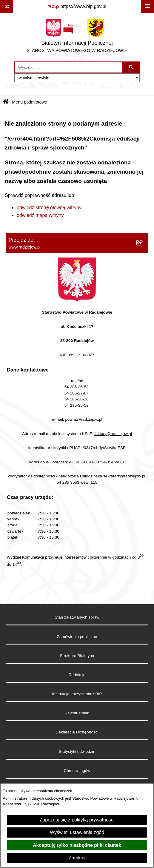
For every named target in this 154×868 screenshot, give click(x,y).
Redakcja (77, 675)
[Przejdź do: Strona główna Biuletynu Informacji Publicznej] (6, 102)
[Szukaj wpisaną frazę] (131, 67)
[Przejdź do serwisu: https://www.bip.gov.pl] (77, 7)
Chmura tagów (77, 771)
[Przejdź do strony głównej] (77, 37)
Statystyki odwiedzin (77, 751)
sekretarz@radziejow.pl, (125, 476)
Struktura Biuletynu (77, 656)
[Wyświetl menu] (147, 7)
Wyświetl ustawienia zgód (77, 832)
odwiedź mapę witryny (40, 215)
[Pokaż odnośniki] (7, 7)
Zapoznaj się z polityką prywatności (77, 820)
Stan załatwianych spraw (77, 617)
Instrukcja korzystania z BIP (77, 694)
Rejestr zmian (77, 713)
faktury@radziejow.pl (113, 434)
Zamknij (77, 858)
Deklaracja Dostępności (77, 732)
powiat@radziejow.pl (84, 419)
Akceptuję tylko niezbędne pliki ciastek (77, 845)
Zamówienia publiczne (77, 637)
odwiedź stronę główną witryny (49, 208)
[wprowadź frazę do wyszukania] (69, 67)
